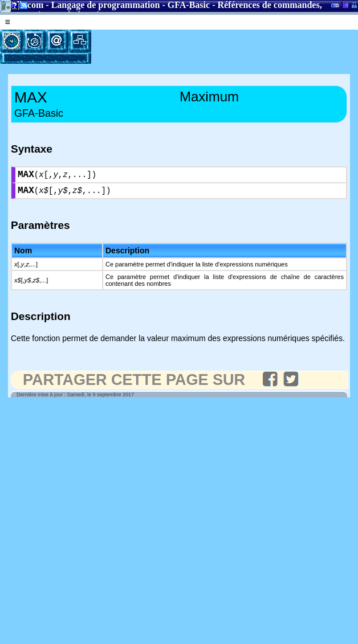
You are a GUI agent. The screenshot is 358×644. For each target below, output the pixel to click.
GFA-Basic (189, 5)
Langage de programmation (106, 5)
